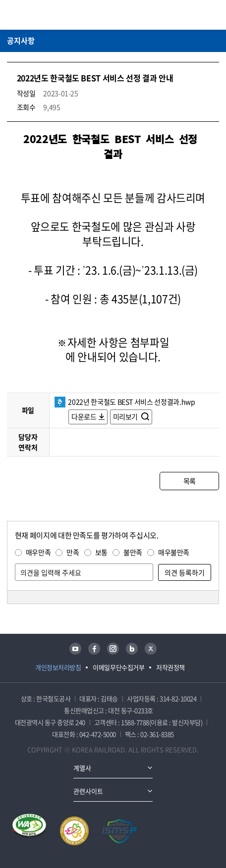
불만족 (133, 552)
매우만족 (38, 552)
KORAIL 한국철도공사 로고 (46, 15)
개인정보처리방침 (58, 667)
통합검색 (197, 15)
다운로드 (84, 416)
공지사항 (21, 41)
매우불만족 (174, 552)
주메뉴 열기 (213, 15)
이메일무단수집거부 (118, 667)
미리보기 (126, 416)
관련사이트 (88, 791)
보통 (101, 552)
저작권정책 (170, 667)
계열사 (82, 768)
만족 (73, 552)
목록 (190, 481)
